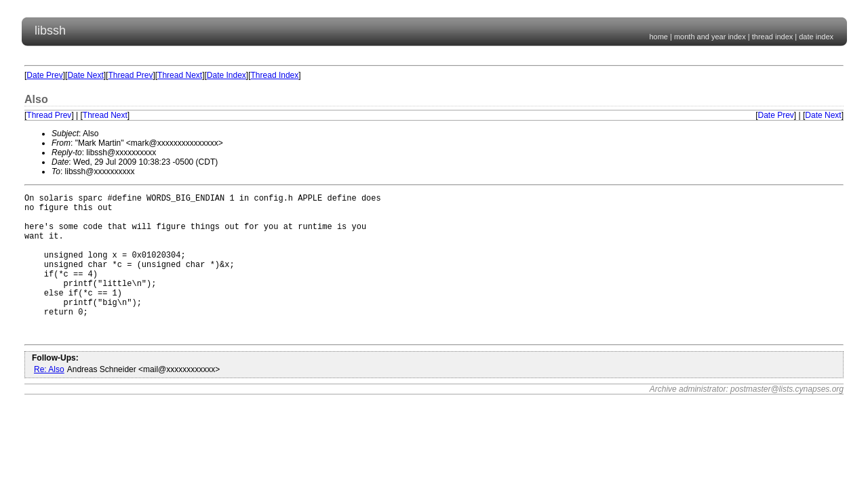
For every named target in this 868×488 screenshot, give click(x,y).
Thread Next (180, 75)
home (658, 37)
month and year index (710, 37)
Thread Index (275, 75)
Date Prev (44, 75)
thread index (773, 37)
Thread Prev (130, 75)
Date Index (226, 75)
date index (816, 37)
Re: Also (49, 400)
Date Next (85, 75)
